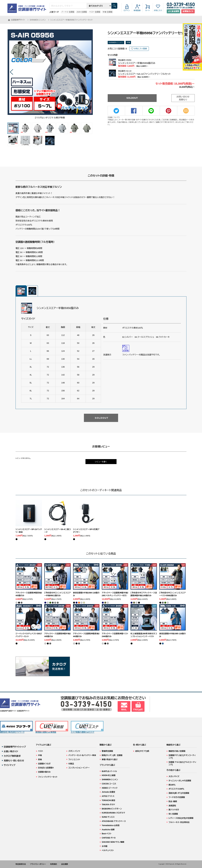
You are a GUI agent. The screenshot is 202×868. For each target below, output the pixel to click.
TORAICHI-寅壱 (108, 800)
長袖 (40, 760)
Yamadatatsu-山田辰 (111, 825)
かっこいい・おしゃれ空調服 (180, 781)
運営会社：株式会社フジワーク (16, 727)
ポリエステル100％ (176, 789)
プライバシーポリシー (38, 864)
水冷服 (105, 846)
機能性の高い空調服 (177, 751)
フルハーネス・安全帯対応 (179, 822)
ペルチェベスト (108, 850)
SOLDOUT (132, 98)
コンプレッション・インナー (79, 768)
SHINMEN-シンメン (116, 42)
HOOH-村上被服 (109, 775)
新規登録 (137, 10)
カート (148, 10)
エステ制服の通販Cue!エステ (87, 727)
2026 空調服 (82, 12)
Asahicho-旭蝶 (108, 830)
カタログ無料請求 (12, 756)
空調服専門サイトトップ (15, 747)
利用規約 (54, 864)
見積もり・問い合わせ (14, 761)
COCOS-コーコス (109, 784)
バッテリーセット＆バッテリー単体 (82, 755)
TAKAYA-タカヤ (108, 805)
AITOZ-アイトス (108, 796)
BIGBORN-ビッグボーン (112, 809)
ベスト (41, 751)
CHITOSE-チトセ (109, 838)
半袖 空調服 (107, 12)
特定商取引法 (21, 864)
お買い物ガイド (11, 751)
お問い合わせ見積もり (183, 98)
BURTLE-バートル (109, 771)
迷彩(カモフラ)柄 (142, 751)
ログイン (127, 10)
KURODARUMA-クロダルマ (113, 813)
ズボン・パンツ (74, 751)
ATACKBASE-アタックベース (114, 821)
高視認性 (172, 806)
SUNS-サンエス (108, 817)
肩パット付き (174, 810)
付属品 (71, 764)
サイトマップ (10, 765)
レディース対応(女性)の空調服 (181, 818)
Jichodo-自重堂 (108, 792)
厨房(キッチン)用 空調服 (112, 755)
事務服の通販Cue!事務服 (52, 727)
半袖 (128, 42)
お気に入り (158, 10)
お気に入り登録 (140, 49)
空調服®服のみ (44, 772)
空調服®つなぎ (44, 764)
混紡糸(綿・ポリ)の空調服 (179, 793)
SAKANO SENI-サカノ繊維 (113, 842)
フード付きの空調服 (177, 797)
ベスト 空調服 (95, 12)
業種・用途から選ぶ (110, 760)
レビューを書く (101, 462)
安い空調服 (173, 814)
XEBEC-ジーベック (110, 788)
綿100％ (172, 785)
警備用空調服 (107, 751)
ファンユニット (74, 760)
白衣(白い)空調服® (46, 768)
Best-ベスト (107, 834)
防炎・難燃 (173, 801)
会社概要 (65, 864)
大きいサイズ (174, 776)
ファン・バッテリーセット (48, 777)
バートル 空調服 (68, 12)
